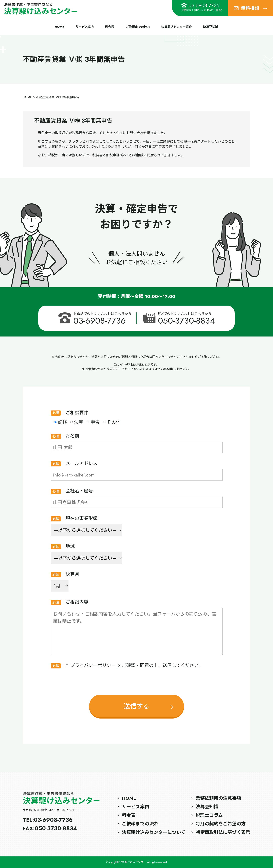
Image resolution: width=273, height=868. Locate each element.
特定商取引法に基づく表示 (223, 832)
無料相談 (250, 8)
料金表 (110, 27)
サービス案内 (85, 27)
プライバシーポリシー (93, 665)
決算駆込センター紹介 (177, 27)
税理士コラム (209, 815)
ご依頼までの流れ (138, 27)
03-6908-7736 (200, 5)
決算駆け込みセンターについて (154, 832)
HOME (60, 27)
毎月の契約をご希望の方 (221, 824)
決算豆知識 (211, 27)
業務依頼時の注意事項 (218, 798)
